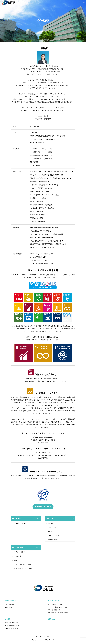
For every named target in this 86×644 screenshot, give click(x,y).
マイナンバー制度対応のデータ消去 (22, 564)
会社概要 (8, 619)
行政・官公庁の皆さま (11, 604)
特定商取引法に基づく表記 (12, 628)
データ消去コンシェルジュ (19, 523)
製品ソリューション (54, 601)
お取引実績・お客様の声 (19, 552)
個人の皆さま (9, 607)
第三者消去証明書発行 (52, 539)
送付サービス (50, 531)
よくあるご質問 (17, 556)
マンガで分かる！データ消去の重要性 (22, 568)
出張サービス (50, 523)
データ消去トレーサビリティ (54, 535)
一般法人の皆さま (10, 601)
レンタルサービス (51, 527)
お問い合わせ (52, 619)
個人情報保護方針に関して (12, 625)
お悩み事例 (15, 560)
